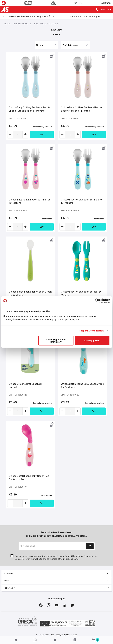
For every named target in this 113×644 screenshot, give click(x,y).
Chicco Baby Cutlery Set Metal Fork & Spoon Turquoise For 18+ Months (29, 109)
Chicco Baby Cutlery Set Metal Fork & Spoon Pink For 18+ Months (81, 109)
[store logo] (6, 9)
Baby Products (23, 24)
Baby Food (40, 24)
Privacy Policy (90, 556)
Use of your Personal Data (66, 559)
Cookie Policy (21, 559)
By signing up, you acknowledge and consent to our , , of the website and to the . (56, 557)
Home (8, 24)
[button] (52, 56)
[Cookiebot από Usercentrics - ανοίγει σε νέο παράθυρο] (97, 301)
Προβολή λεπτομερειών (92, 331)
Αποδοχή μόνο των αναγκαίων (56, 340)
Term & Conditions (74, 556)
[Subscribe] (90, 546)
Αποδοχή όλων (92, 340)
